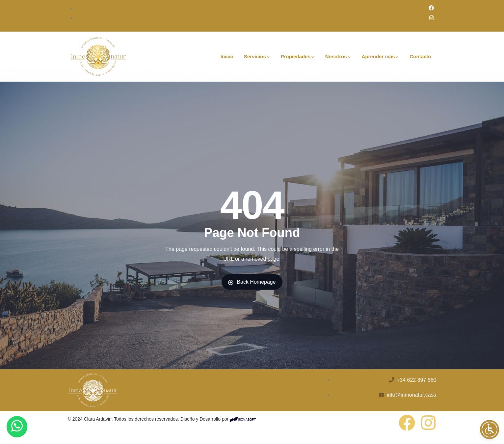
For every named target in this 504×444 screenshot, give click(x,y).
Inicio (227, 56)
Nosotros (338, 56)
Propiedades (298, 56)
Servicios (257, 56)
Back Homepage (252, 282)
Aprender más (381, 56)
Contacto (420, 56)
